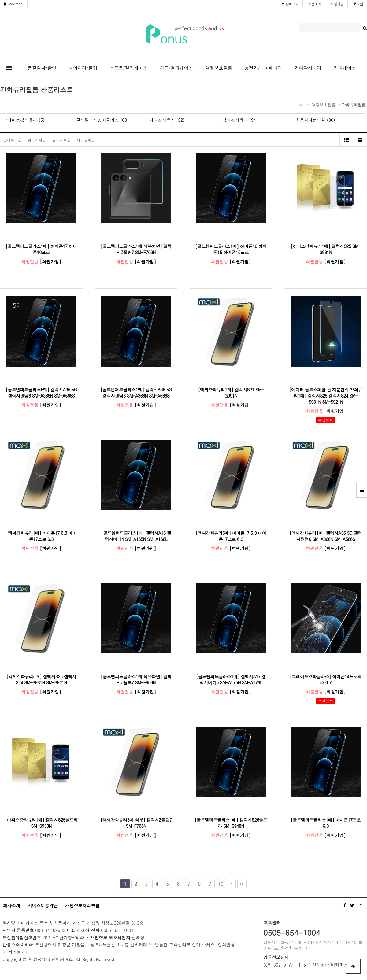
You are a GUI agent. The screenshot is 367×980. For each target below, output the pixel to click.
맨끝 (242, 884)
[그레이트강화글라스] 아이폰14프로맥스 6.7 (326, 679)
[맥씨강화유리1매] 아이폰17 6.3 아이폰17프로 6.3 (41, 536)
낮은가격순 (37, 140)
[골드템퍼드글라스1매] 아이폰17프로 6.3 (326, 823)
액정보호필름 (219, 68)
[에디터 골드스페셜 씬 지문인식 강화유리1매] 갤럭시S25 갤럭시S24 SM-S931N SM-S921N (326, 396)
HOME (298, 105)
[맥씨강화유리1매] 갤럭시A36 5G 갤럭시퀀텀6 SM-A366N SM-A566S (326, 536)
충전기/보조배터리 (263, 68)
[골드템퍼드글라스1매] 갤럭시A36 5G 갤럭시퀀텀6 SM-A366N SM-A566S (136, 393)
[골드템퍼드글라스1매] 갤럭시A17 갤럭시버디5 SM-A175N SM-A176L (231, 679)
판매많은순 (12, 140)
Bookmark (14, 4)
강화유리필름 (354, 105)
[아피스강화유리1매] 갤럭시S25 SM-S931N (326, 249)
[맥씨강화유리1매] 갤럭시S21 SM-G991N (231, 393)
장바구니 (290, 4)
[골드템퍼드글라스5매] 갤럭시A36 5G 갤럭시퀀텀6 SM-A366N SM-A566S (41, 393)
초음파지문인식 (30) (315, 120)
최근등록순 (86, 140)
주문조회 (315, 4)
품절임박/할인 (42, 68)
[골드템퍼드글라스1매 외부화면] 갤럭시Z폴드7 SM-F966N (136, 679)
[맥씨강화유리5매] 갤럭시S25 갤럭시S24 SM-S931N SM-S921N (41, 679)
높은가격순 (61, 140)
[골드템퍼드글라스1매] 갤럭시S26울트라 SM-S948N (231, 823)
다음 (231, 884)
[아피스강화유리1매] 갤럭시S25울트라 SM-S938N (41, 823)
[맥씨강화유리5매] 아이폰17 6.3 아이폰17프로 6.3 (231, 536)
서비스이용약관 (43, 905)
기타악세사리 (308, 68)
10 (221, 884)
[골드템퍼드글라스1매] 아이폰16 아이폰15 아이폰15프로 (231, 249)
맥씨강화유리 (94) (240, 120)
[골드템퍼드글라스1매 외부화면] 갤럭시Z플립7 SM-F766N (136, 249)
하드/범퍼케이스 (176, 68)
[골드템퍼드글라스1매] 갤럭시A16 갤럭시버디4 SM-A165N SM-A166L (136, 536)
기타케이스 (345, 68)
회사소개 (12, 905)
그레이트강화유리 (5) (24, 120)
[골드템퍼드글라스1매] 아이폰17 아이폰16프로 (41, 249)
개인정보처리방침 (82, 905)
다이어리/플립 (83, 68)
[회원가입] (50, 261)
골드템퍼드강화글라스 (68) (102, 120)
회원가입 (337, 4)
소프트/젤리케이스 (129, 68)
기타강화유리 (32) (167, 120)
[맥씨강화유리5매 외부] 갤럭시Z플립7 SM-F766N (136, 823)
